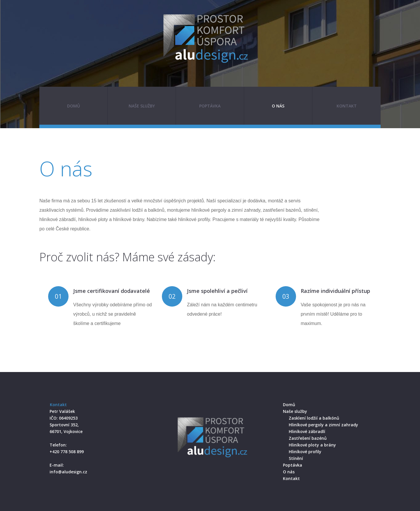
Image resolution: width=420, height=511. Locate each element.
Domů (73, 106)
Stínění (296, 458)
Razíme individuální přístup (335, 291)
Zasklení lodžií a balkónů (314, 418)
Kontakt (347, 106)
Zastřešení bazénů (308, 438)
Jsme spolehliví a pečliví (217, 291)
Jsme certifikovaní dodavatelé (112, 291)
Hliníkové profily (305, 452)
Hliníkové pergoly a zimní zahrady (323, 425)
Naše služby (142, 106)
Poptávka (210, 106)
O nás (278, 106)
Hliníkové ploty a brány (312, 445)
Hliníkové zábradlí (307, 431)
